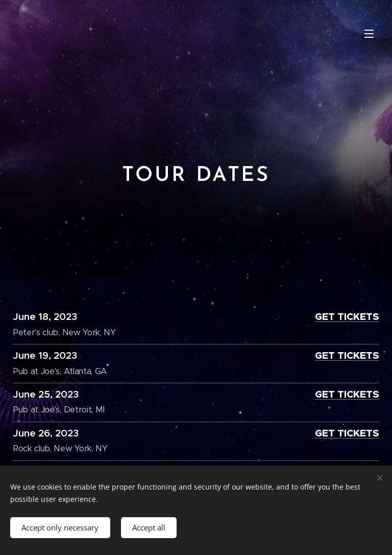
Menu (369, 34)
